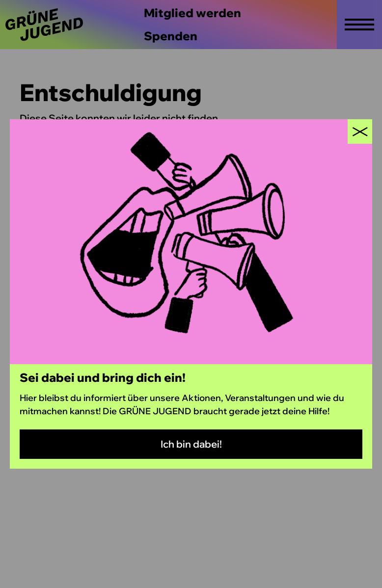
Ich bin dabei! (191, 444)
